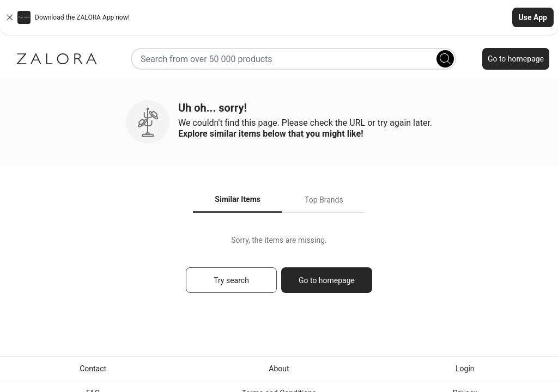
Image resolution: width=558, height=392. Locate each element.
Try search (231, 280)
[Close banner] (10, 17)
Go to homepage (516, 59)
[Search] (445, 59)
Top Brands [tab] (324, 200)
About (279, 369)
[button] (279, 17)
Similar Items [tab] (238, 199)
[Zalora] (57, 59)
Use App (533, 17)
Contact (93, 369)
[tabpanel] (279, 269)
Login (465, 369)
